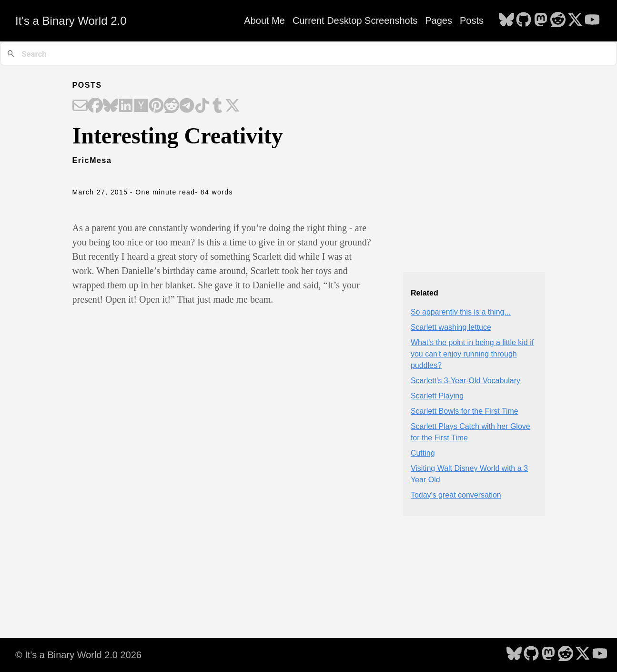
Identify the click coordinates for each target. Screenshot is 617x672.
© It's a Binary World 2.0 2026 (78, 655)
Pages (439, 20)
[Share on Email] (80, 106)
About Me (264, 20)
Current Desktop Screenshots (355, 20)
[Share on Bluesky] (111, 106)
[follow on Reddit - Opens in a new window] (558, 20)
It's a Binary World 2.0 (71, 21)
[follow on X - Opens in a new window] (575, 20)
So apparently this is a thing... (461, 312)
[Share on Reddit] (172, 106)
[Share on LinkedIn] (126, 106)
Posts (472, 20)
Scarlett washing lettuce (451, 327)
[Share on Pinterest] (156, 106)
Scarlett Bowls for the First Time (465, 411)
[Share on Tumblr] (217, 106)
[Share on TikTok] (202, 106)
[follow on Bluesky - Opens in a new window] (506, 20)
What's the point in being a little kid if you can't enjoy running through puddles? (472, 354)
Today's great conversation (456, 495)
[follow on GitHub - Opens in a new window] (524, 20)
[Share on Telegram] (187, 106)
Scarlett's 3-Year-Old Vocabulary (465, 381)
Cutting (423, 453)
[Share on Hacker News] (141, 106)
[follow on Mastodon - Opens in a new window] (541, 20)
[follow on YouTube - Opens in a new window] (592, 20)
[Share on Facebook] (95, 106)
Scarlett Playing (437, 396)
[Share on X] (233, 106)
